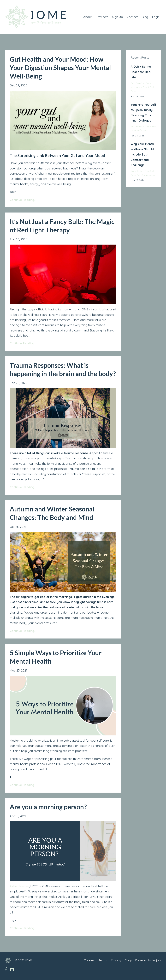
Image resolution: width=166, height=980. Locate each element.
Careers (89, 960)
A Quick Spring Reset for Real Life (141, 72)
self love (142, 130)
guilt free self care (141, 83)
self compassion (146, 175)
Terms (103, 960)
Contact (132, 17)
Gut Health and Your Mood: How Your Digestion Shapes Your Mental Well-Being (60, 68)
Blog (145, 17)
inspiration (136, 87)
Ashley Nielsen (19, 886)
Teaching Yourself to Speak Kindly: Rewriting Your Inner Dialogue (143, 112)
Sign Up (118, 17)
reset (146, 87)
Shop (128, 960)
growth (135, 171)
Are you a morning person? (48, 807)
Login (156, 17)
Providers (102, 17)
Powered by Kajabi (148, 960)
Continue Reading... (23, 200)
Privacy (116, 960)
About (87, 17)
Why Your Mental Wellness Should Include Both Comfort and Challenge (143, 154)
